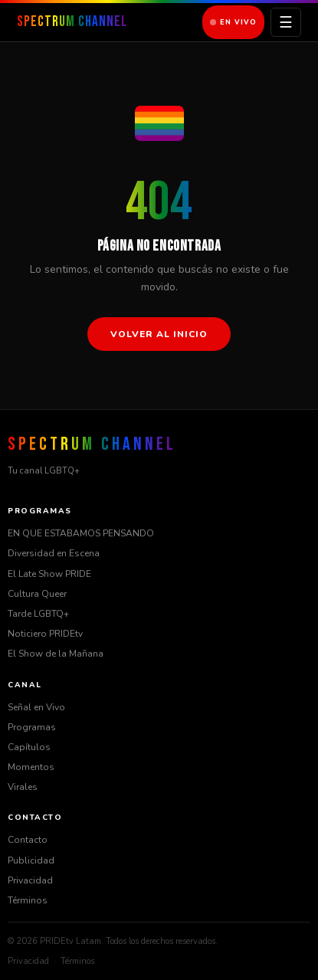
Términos (28, 900)
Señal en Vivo (36, 707)
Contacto (28, 840)
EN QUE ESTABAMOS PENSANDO (81, 533)
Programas (32, 727)
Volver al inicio (159, 334)
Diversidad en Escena (54, 553)
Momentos (31, 767)
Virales (23, 787)
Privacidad (30, 880)
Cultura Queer (37, 594)
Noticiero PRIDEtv (45, 634)
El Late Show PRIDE (49, 574)
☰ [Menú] (286, 22)
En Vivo (233, 22)
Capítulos (29, 747)
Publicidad (31, 860)
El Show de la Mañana (56, 654)
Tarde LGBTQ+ (38, 614)
